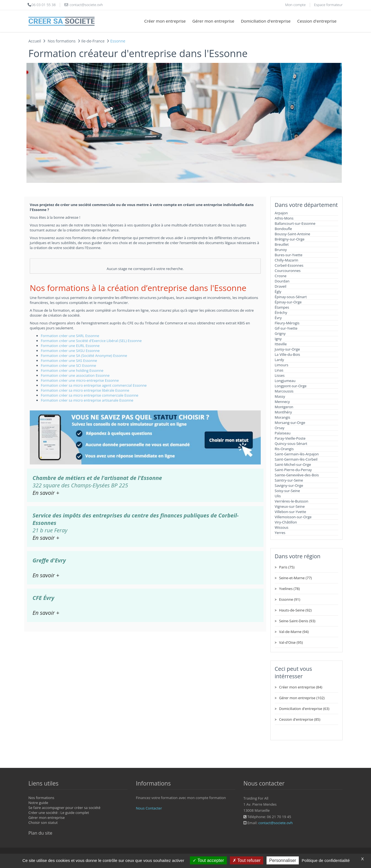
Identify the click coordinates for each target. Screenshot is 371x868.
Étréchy (281, 313)
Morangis (283, 417)
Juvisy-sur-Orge (287, 349)
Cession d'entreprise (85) (300, 719)
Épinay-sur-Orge (288, 302)
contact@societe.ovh (275, 823)
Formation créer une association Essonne (75, 375)
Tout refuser (247, 860)
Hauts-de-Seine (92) (295, 610)
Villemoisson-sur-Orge (293, 517)
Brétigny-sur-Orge (290, 239)
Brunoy (281, 250)
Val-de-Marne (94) (294, 632)
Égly (278, 292)
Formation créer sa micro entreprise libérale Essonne (85, 390)
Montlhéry (283, 412)
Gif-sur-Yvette (286, 328)
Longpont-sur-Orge (291, 386)
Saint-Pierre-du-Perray (293, 470)
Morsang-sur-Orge (290, 423)
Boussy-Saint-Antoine (293, 234)
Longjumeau (285, 381)
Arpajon (281, 213)
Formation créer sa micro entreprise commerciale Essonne (90, 395)
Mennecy (282, 402)
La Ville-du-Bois (287, 354)
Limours (282, 365)
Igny (278, 339)
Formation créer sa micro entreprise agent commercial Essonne (94, 385)
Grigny (280, 333)
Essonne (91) (290, 599)
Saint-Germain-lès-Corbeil (296, 459)
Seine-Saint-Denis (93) (297, 621)
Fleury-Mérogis (287, 323)
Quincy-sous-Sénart (291, 444)
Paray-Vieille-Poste (290, 438)
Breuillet (282, 244)
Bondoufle (283, 229)
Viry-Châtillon (286, 522)
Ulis (278, 496)
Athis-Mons (284, 218)
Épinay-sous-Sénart (291, 297)
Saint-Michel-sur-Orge (293, 464)
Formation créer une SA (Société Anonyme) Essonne (84, 356)
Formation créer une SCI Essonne (68, 365)
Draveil (281, 286)
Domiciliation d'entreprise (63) (304, 709)
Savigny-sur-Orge (289, 485)
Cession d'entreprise (317, 21)
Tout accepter (208, 860)
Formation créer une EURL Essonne (70, 346)
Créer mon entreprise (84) (301, 687)
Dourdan (282, 281)
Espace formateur (328, 5)
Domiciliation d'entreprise (266, 21)
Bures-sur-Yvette (289, 255)
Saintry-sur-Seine (289, 480)
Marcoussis (284, 391)
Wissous (282, 527)
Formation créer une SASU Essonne (70, 351)
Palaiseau (283, 433)
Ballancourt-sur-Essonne (295, 223)
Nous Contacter (149, 808)
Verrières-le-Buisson (292, 501)
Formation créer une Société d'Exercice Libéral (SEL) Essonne (91, 341)
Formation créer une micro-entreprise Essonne (80, 380)
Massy (280, 396)
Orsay (280, 428)
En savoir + (46, 493)
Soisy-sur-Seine (287, 491)
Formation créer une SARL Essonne (70, 336)
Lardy (279, 360)
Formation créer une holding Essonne (72, 370)
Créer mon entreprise (165, 21)
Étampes (282, 307)
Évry (278, 318)
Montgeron (284, 407)
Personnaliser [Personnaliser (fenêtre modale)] (283, 860)
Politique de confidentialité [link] (326, 860)
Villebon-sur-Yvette (291, 512)
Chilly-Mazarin (287, 260)
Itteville (281, 344)
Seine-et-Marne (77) (296, 578)
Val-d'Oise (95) (291, 642)
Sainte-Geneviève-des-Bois (297, 475)
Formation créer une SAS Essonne (69, 360)
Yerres (280, 533)
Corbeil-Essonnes (289, 265)
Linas (279, 370)
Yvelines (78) (290, 589)
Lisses (280, 375)
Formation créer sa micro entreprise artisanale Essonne (87, 400)
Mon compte (295, 5)
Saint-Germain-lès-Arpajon (297, 454)
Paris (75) (287, 567)
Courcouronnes (288, 271)
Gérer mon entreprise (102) (302, 698)
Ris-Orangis (284, 449)
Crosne (281, 276)
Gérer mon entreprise (213, 21)
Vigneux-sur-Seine (290, 506)
